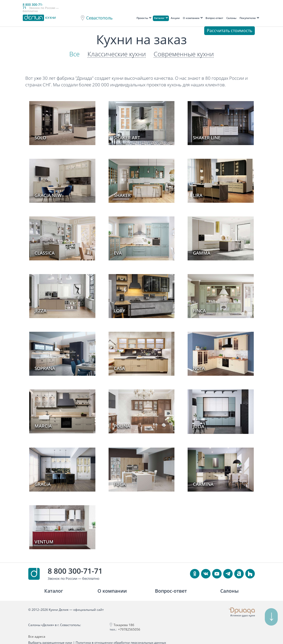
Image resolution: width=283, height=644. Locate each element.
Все (74, 54)
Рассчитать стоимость (230, 31)
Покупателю (248, 18)
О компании (191, 18)
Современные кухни (184, 54)
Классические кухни (117, 54)
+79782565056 (123, 629)
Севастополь (99, 18)
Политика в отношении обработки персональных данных (121, 635)
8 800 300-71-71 (75, 571)
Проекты (142, 18)
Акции (175, 18)
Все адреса (188, 625)
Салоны (231, 18)
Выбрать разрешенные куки (50, 635)
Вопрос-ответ (214, 18)
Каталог (159, 18)
